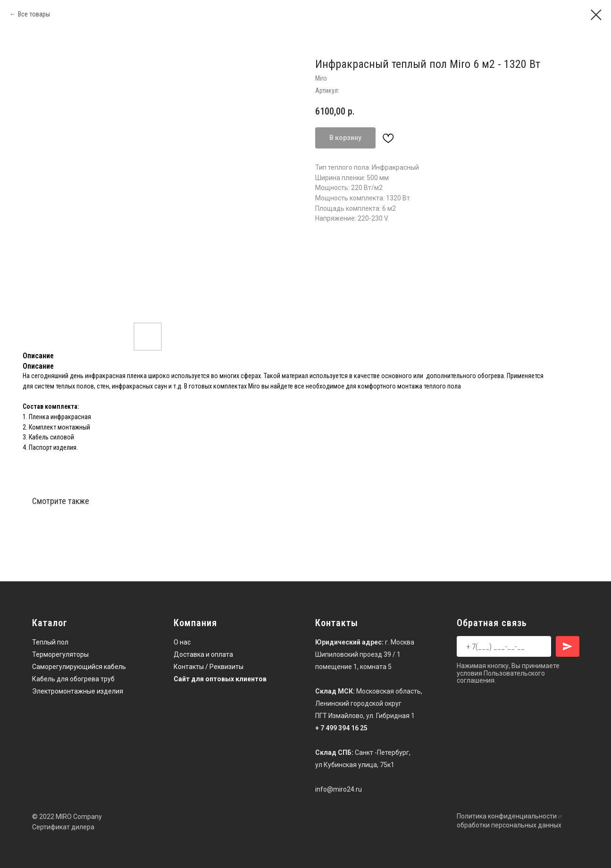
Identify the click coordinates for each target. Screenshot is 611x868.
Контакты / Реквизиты (209, 667)
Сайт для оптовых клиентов (220, 679)
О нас (182, 642)
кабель (115, 667)
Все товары (34, 14)
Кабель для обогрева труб (73, 679)
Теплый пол (50, 642)
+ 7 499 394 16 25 (341, 728)
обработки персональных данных (509, 825)
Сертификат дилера (63, 827)
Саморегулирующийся (67, 667)
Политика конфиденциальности (507, 816)
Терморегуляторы (60, 654)
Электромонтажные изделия (78, 691)
